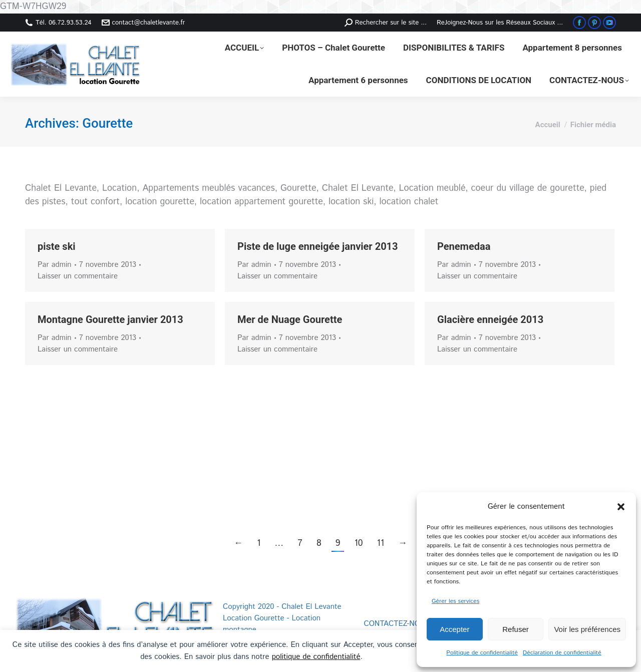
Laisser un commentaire (78, 276)
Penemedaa (464, 246)
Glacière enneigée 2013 (490, 319)
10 (358, 543)
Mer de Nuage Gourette (290, 319)
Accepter (454, 629)
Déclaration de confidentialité (562, 653)
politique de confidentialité (316, 657)
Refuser (516, 629)
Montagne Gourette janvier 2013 (110, 319)
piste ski (57, 246)
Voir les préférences (587, 629)
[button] (621, 507)
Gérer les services (455, 601)
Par (55, 265)
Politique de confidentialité (482, 653)
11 (380, 543)
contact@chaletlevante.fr (143, 23)
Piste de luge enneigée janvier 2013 (318, 246)
